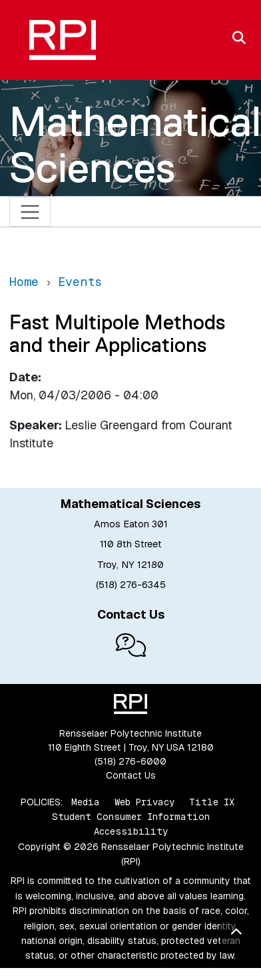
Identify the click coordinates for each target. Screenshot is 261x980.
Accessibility (131, 831)
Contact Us (131, 775)
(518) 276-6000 (130, 761)
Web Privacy (144, 802)
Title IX (212, 802)
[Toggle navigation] (30, 212)
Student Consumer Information (131, 817)
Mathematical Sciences (135, 144)
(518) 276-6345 (131, 585)
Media (86, 802)
